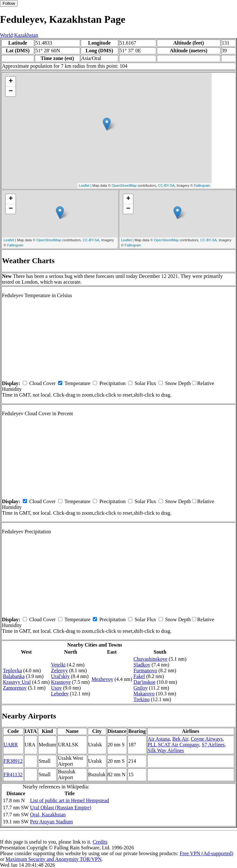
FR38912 (13, 761)
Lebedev (60, 694)
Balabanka (14, 676)
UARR (11, 745)
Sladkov (142, 665)
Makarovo (144, 694)
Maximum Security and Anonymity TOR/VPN (53, 859)
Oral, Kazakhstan (48, 815)
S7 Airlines (213, 745)
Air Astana (159, 739)
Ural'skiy (60, 676)
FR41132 (13, 774)
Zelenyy (59, 670)
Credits (100, 842)
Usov (57, 688)
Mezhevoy (102, 679)
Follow (9, 3)
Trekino (142, 699)
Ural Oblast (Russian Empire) (61, 808)
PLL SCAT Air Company (173, 745)
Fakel (139, 676)
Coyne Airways (207, 739)
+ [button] (11, 82)
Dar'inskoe (145, 682)
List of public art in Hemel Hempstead (69, 800)
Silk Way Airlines (166, 750)
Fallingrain (202, 185)
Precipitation (112, 383)
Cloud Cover (42, 383)
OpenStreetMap (124, 185)
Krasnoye (61, 682)
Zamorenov (15, 688)
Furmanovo (145, 670)
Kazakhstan (26, 35)
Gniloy (141, 688)
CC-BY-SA (166, 185)
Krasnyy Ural (17, 682)
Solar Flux (145, 383)
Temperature (78, 383)
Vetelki (58, 665)
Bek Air (180, 739)
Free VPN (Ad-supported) (206, 853)
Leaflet (84, 185)
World (6, 35)
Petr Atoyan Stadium (51, 822)
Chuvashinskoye (151, 659)
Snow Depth (178, 383)
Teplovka (12, 670)
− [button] (11, 91)
